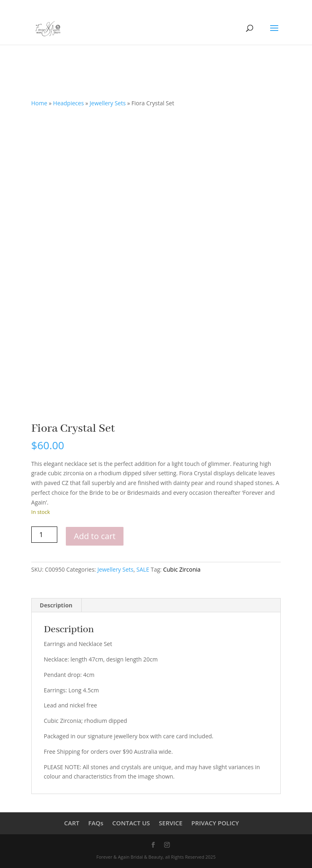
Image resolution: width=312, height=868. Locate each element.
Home (39, 103)
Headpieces (69, 103)
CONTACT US (131, 823)
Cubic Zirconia (182, 569)
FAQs (96, 823)
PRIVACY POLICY (215, 823)
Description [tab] (56, 605)
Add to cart (95, 536)
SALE (143, 569)
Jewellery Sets (108, 103)
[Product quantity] (44, 535)
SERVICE (171, 823)
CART (72, 823)
